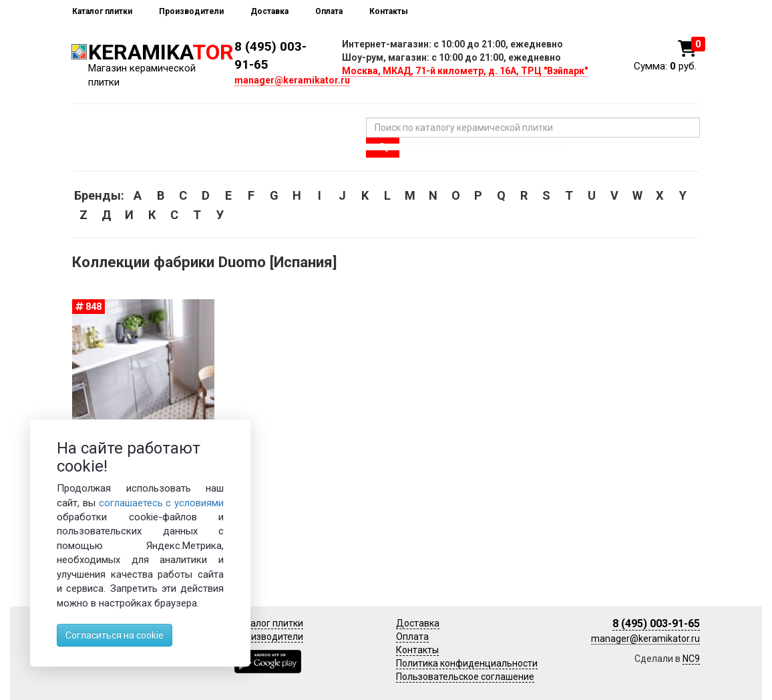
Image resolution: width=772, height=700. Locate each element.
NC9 (691, 659)
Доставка (269, 11)
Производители (191, 11)
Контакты (389, 11)
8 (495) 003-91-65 (656, 624)
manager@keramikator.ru (292, 80)
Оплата (329, 11)
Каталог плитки (102, 11)
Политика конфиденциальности (467, 663)
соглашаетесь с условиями (162, 503)
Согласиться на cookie (115, 635)
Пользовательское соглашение (465, 677)
